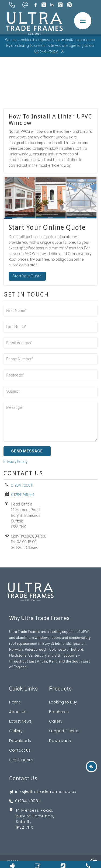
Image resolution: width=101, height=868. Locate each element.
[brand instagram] (60, 5)
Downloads (20, 741)
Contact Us (20, 750)
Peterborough (36, 649)
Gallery (16, 731)
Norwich (16, 649)
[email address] (25, 5)
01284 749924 (23, 495)
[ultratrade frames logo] (34, 23)
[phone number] (12, 5)
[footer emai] (43, 792)
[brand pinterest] (69, 5)
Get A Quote (21, 760)
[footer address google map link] (43, 821)
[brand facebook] (36, 5)
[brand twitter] (44, 5)
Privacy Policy (16, 462)
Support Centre (64, 731)
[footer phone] (43, 801)
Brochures (59, 712)
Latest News (20, 721)
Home (15, 702)
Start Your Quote (27, 276)
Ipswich (79, 643)
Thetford (76, 649)
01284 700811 (22, 485)
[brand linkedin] (52, 5)
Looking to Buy (63, 702)
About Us (18, 712)
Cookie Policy (46, 51)
